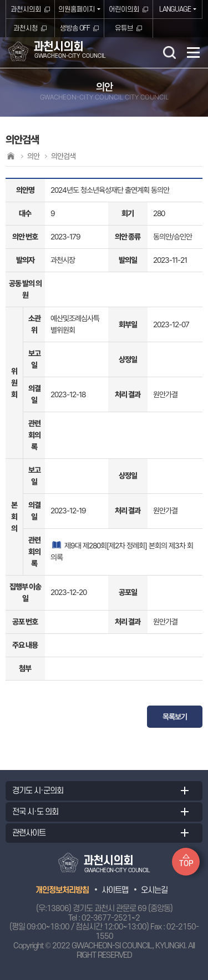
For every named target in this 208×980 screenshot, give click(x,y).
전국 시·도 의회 (35, 812)
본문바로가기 (0, 0)
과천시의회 (26, 9)
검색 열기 (169, 52)
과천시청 (26, 28)
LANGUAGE (175, 9)
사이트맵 (115, 890)
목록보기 (175, 717)
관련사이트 (29, 833)
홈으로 (11, 156)
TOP (186, 864)
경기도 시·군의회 (38, 791)
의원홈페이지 (77, 9)
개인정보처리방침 (62, 890)
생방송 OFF (75, 28)
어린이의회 (124, 9)
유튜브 (124, 28)
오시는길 (154, 890)
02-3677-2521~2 (111, 918)
